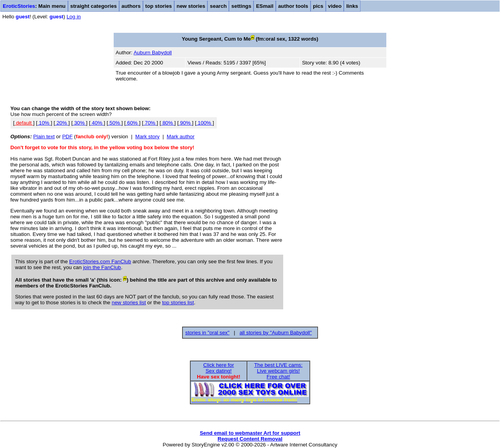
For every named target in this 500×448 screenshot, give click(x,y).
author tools (293, 6)
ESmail (264, 6)
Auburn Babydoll (153, 53)
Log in (73, 17)
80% (168, 123)
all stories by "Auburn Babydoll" (276, 333)
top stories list (178, 303)
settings (241, 6)
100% (205, 123)
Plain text (44, 137)
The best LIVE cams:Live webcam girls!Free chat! (279, 371)
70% (150, 123)
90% (185, 123)
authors (131, 6)
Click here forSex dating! (219, 368)
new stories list (129, 303)
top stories (159, 6)
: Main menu (34, 6)
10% (44, 123)
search (218, 6)
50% (115, 123)
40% (97, 123)
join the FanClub (102, 267)
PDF (67, 137)
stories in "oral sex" (207, 333)
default (24, 123)
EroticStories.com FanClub (100, 261)
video (335, 6)
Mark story (147, 137)
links (352, 6)
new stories (191, 6)
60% (132, 123)
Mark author (181, 137)
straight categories (94, 6)
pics (318, 6)
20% (62, 123)
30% (79, 123)
